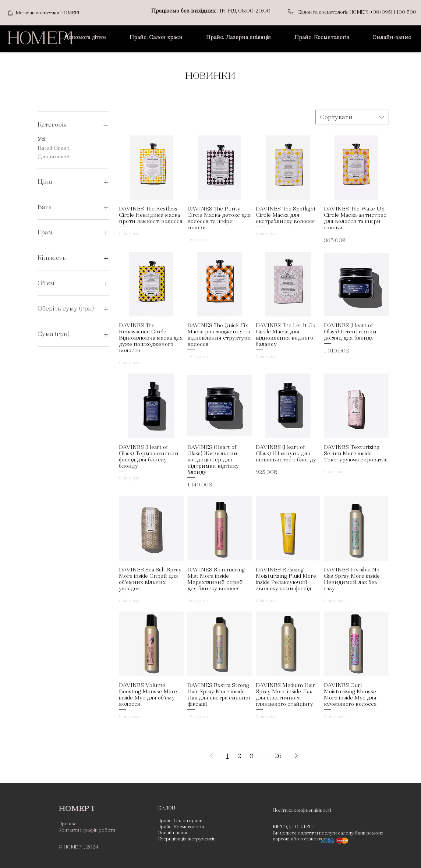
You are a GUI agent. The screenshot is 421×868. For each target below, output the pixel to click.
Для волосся (54, 156)
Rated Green (54, 147)
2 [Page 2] (239, 756)
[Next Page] (296, 756)
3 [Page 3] (252, 756)
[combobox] (352, 117)
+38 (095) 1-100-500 (393, 12)
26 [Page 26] (278, 756)
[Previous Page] (212, 756)
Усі (41, 138)
